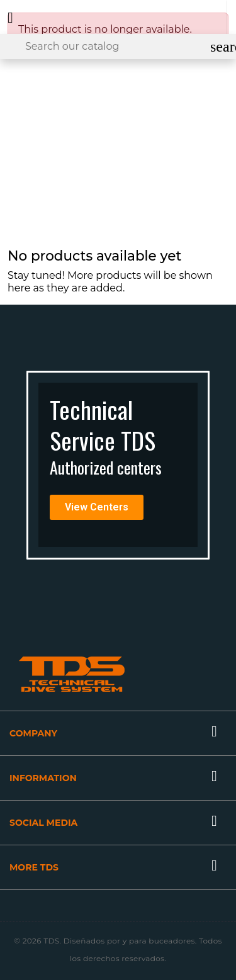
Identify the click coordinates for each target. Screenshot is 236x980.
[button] (97, 507)
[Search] (118, 47)
